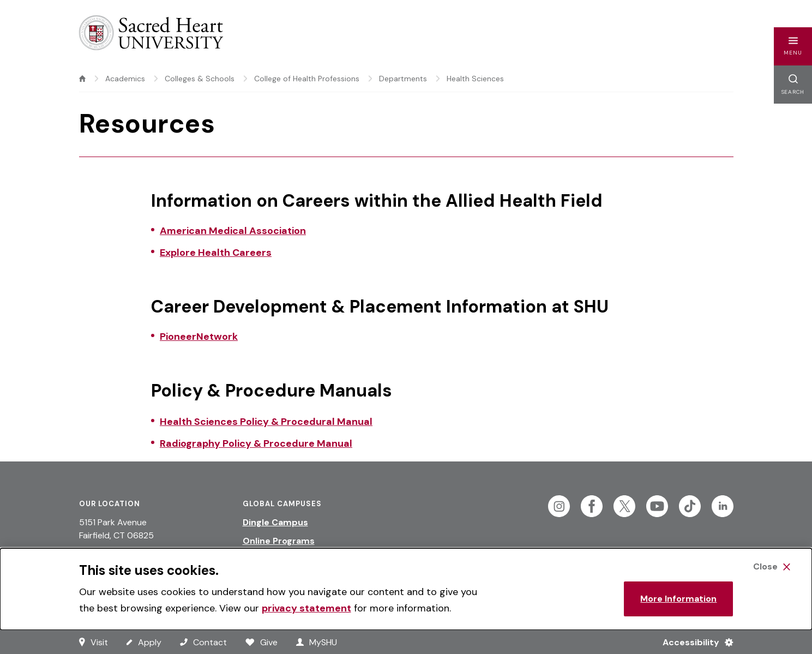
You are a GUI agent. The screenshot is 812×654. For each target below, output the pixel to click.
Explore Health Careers (216, 253)
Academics (125, 79)
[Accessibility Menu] (693, 642)
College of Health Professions (307, 79)
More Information (678, 599)
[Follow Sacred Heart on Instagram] (559, 506)
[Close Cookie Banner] (772, 567)
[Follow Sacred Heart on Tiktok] (690, 506)
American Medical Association (233, 231)
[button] (793, 46)
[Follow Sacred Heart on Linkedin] (723, 506)
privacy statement (306, 608)
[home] (82, 79)
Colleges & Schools (200, 79)
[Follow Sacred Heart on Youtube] (657, 506)
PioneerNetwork (199, 337)
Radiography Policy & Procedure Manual (256, 443)
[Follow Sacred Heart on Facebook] (592, 506)
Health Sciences (475, 79)
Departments (403, 79)
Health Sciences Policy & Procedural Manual (266, 422)
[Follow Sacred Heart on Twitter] (624, 506)
